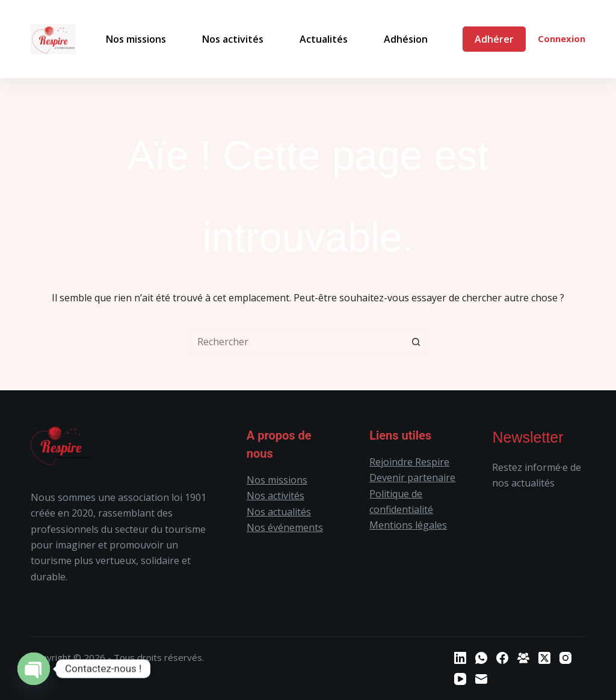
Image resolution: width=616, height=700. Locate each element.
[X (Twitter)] (544, 658)
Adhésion (406, 39)
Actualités (324, 39)
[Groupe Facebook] (523, 658)
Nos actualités (279, 512)
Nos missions (136, 39)
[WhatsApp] (481, 658)
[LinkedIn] (460, 658)
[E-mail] (481, 679)
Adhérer (494, 39)
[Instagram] (565, 658)
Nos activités (233, 39)
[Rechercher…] (296, 342)
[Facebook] (502, 658)
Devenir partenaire (412, 477)
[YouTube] (460, 679)
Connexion (562, 38)
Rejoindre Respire (409, 462)
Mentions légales (408, 525)
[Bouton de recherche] (416, 342)
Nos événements (285, 527)
